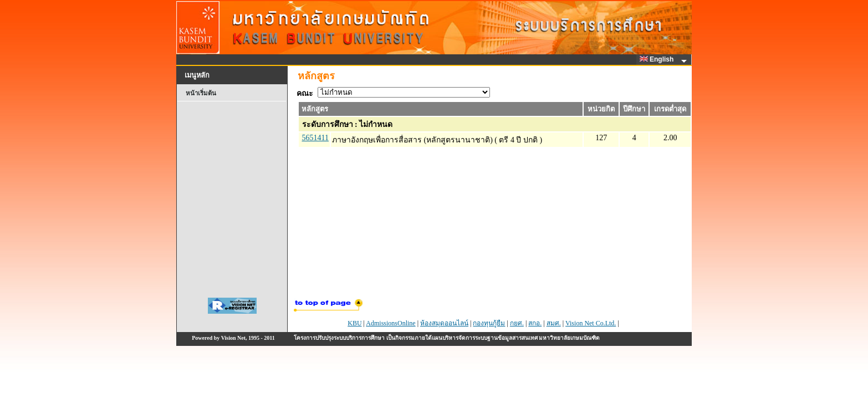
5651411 (315, 138)
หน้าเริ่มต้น (201, 93)
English (658, 59)
